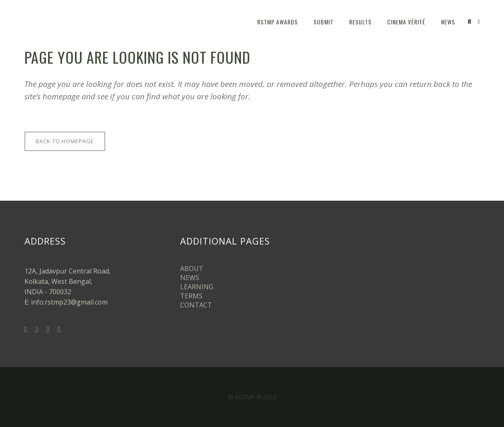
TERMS (191, 296)
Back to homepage (65, 141)
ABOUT (192, 269)
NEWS (190, 278)
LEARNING (197, 287)
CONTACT (196, 305)
